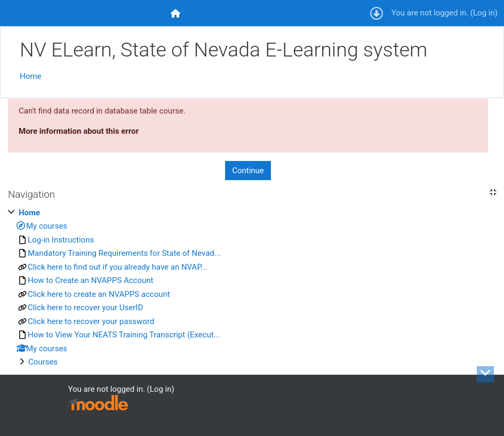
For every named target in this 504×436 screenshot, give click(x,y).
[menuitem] (176, 13)
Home (30, 76)
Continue (248, 171)
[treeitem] (252, 288)
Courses (43, 362)
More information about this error (79, 131)
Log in (484, 13)
